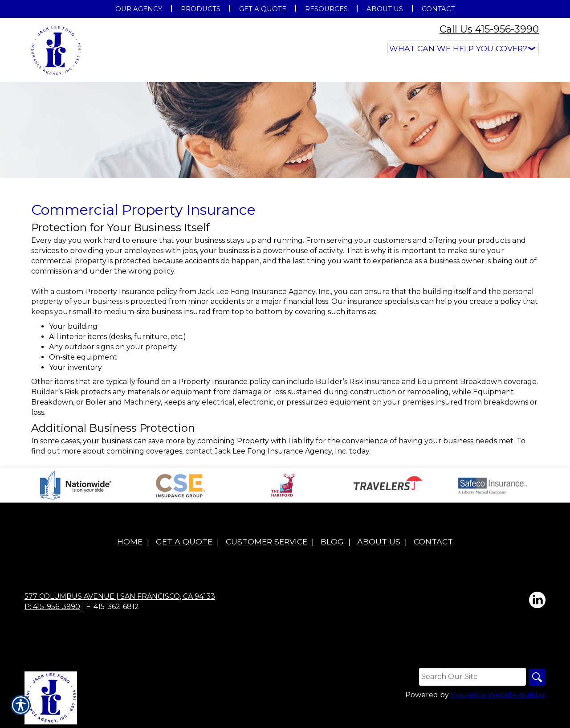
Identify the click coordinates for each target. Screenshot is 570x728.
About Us (379, 542)
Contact (433, 542)
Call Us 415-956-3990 (489, 29)
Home (130, 542)
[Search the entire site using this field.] (472, 677)
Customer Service (267, 542)
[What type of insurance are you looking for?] (463, 48)
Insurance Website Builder (498, 695)
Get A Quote (184, 542)
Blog (332, 542)
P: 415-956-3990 (52, 607)
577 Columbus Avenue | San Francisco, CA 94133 (120, 596)
